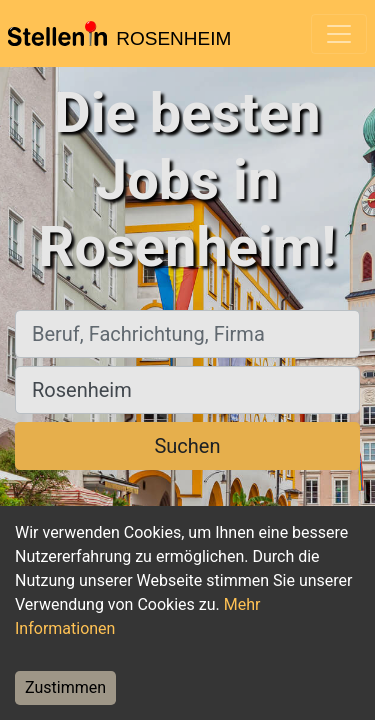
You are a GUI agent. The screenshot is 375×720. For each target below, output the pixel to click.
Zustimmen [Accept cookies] (65, 687)
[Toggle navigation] (339, 34)
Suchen (187, 446)
